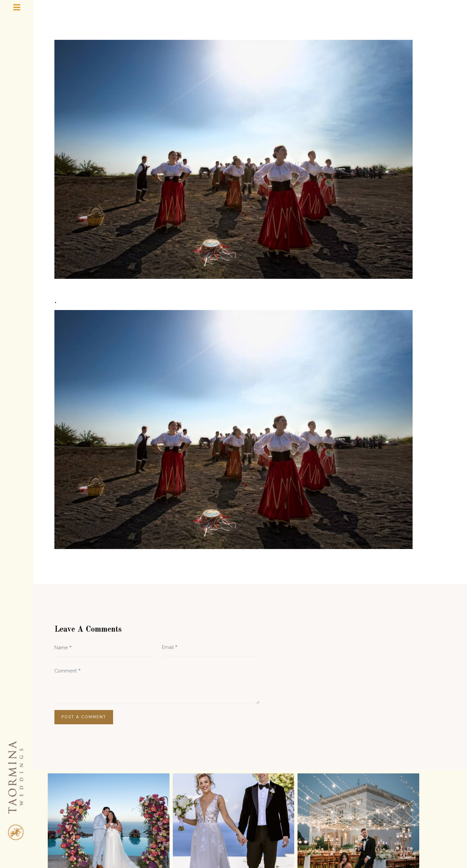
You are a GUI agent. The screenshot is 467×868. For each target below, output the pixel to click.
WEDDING (265, 821)
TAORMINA (311, 821)
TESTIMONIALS (180, 821)
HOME (109, 821)
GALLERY (225, 821)
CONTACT (354, 821)
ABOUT (139, 821)
